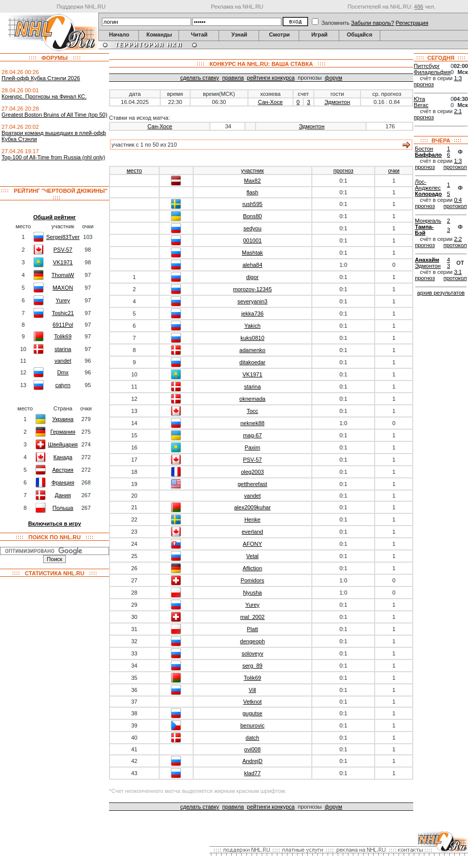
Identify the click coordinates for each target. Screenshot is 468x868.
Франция (63, 482)
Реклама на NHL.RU (237, 7)
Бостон (424, 149)
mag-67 (252, 435)
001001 (252, 240)
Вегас (421, 105)
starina (63, 349)
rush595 (253, 204)
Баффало (428, 155)
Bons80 (252, 216)
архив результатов (441, 293)
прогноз (343, 170)
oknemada (252, 399)
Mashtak (253, 253)
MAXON (63, 288)
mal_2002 (253, 617)
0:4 (458, 200)
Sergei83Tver (63, 237)
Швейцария (63, 444)
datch (252, 738)
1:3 (458, 78)
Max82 (252, 181)
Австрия (63, 470)
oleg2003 (252, 472)
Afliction (253, 568)
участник (252, 170)
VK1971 (63, 262)
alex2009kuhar (253, 507)
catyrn (63, 385)
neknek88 (253, 423)
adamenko (252, 350)
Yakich (253, 326)
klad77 (253, 773)
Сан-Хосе (271, 102)
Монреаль (428, 221)
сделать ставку (200, 78)
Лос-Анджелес (428, 185)
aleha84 (252, 265)
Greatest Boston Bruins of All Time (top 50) (54, 115)
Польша (63, 508)
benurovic (253, 725)
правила (233, 78)
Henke (253, 519)
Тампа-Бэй (424, 230)
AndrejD (253, 761)
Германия (63, 432)
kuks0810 (252, 338)
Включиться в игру (54, 524)
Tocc (252, 411)
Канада (63, 457)
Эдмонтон (337, 102)
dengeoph (252, 641)
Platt (253, 629)
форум (334, 78)
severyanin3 (252, 301)
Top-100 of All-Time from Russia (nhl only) (53, 157)
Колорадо (428, 194)
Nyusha (252, 593)
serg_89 (253, 666)
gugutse (252, 713)
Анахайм (427, 260)
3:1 (458, 272)
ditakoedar (252, 362)
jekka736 (253, 314)
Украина (63, 419)
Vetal (253, 556)
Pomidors (253, 580)
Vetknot (252, 702)
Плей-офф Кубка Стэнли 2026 (41, 78)
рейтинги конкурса (271, 78)
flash (252, 192)
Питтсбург (427, 66)
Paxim (253, 447)
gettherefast (253, 484)
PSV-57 (63, 250)
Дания (63, 495)
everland (253, 532)
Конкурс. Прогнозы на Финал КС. (44, 96)
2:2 (458, 239)
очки (394, 170)
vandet (63, 361)
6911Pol (63, 325)
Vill (253, 690)
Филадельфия (432, 72)
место (134, 170)
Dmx (63, 372)
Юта (419, 99)
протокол (455, 167)
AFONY (253, 544)
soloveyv (252, 653)
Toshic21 (63, 313)
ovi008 (253, 749)
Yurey (63, 300)
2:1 (458, 111)
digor (253, 277)
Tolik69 (63, 336)
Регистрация (412, 23)
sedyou (252, 228)
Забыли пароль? (372, 23)
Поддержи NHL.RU (81, 7)
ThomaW (63, 275)
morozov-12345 (253, 289)
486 (419, 7)
